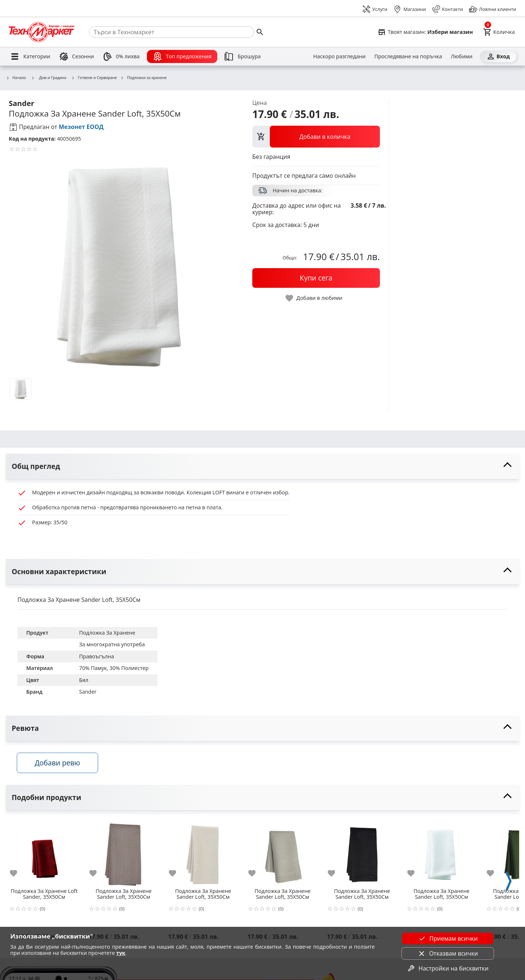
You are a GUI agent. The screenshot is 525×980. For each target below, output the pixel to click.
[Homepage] (42, 32)
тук (121, 953)
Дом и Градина (48, 78)
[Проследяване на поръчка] (408, 56)
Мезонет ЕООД (81, 127)
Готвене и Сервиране (94, 78)
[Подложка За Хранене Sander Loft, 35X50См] (124, 852)
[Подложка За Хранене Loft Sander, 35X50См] (44, 852)
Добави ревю (58, 763)
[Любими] (462, 56)
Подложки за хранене (143, 78)
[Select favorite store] (425, 32)
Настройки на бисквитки (448, 968)
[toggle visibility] (262, 467)
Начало (16, 78)
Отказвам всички (448, 953)
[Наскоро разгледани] (339, 56)
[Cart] (499, 32)
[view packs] (316, 137)
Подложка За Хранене (107, 633)
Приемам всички (448, 938)
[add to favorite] (18, 874)
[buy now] (316, 278)
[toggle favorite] (314, 298)
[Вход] (498, 56)
